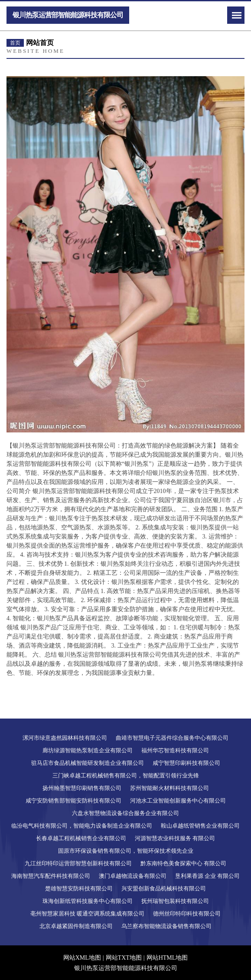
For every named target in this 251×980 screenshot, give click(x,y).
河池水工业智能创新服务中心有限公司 (178, 801)
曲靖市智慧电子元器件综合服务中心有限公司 (172, 738)
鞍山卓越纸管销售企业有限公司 (200, 826)
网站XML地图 (82, 958)
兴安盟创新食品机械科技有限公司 (164, 888)
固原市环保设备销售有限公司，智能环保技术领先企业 (126, 851)
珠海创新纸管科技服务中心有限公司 (88, 901)
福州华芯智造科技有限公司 (175, 750)
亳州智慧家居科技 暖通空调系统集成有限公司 (87, 914)
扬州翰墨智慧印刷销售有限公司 (82, 788)
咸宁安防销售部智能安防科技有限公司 (73, 801)
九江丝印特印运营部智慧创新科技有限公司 (78, 863)
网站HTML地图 (167, 958)
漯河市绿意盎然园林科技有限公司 (65, 738)
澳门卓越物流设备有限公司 (133, 876)
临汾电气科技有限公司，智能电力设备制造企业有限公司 (82, 826)
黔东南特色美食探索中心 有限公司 (183, 863)
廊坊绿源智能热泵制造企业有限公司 (88, 750)
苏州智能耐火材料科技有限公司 (170, 788)
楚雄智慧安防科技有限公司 (79, 888)
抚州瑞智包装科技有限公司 (175, 901)
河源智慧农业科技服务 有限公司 (175, 838)
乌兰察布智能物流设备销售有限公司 (166, 926)
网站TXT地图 (124, 958)
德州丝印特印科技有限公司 (187, 914)
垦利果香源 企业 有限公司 (208, 876)
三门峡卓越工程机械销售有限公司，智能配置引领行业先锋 (126, 775)
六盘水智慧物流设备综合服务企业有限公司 (125, 813)
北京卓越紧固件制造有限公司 (76, 926)
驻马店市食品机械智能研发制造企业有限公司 (88, 763)
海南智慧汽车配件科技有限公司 (51, 876)
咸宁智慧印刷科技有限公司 (186, 763)
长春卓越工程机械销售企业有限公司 (81, 838)
